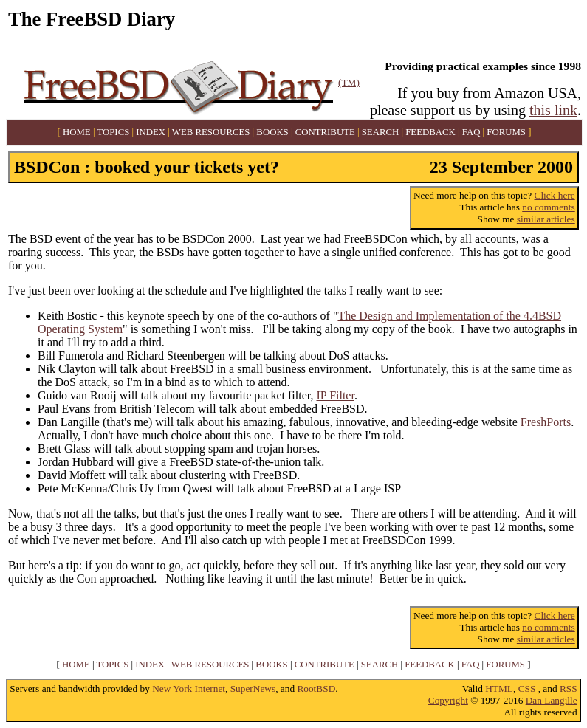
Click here (555, 195)
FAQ (471, 132)
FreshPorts (546, 422)
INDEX (151, 132)
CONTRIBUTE (325, 132)
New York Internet (189, 688)
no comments (548, 207)
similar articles (546, 219)
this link (553, 110)
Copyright (448, 700)
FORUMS (506, 132)
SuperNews (253, 688)
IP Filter (336, 395)
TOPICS (113, 132)
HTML (499, 688)
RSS (569, 688)
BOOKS (272, 132)
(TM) (349, 82)
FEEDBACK (430, 132)
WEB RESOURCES (211, 132)
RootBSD (316, 688)
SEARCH (381, 132)
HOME (77, 132)
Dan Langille (552, 700)
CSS (527, 688)
